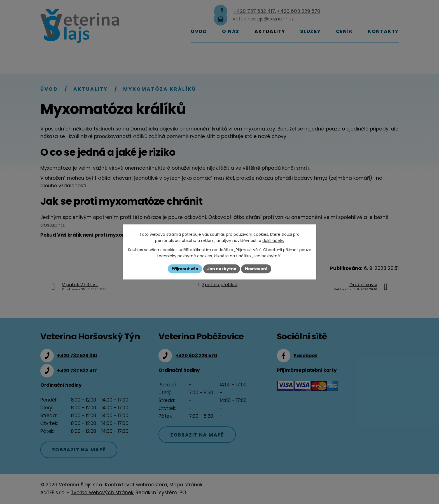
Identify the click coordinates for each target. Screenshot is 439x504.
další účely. (273, 241)
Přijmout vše (185, 269)
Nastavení (256, 269)
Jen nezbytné (222, 269)
